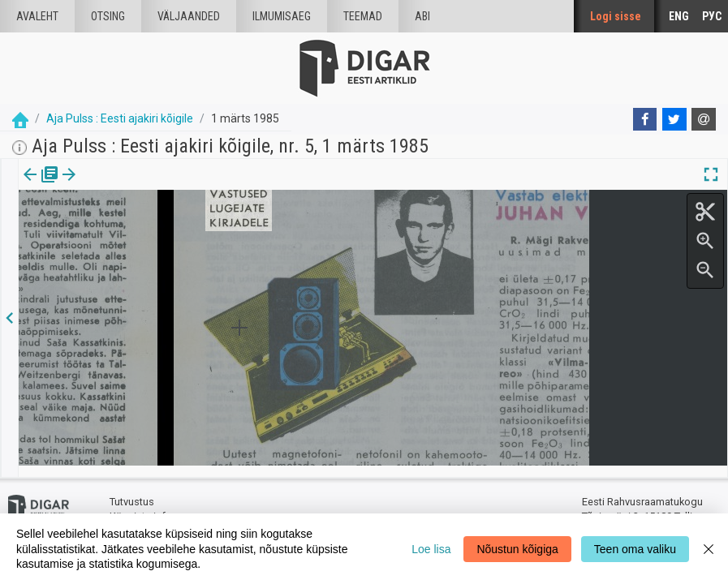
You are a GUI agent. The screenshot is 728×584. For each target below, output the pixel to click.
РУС (712, 16)
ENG (679, 16)
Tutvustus (132, 491)
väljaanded (189, 16)
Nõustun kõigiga (517, 549)
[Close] (709, 549)
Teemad (363, 16)
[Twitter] (674, 119)
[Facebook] (645, 119)
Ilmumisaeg (282, 16)
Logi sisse (616, 16)
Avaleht (37, 16)
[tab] (41, 186)
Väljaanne (41, 186)
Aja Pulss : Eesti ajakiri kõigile (120, 118)
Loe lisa (431, 549)
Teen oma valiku (635, 549)
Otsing (108, 16)
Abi (422, 16)
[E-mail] (704, 119)
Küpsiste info (141, 505)
